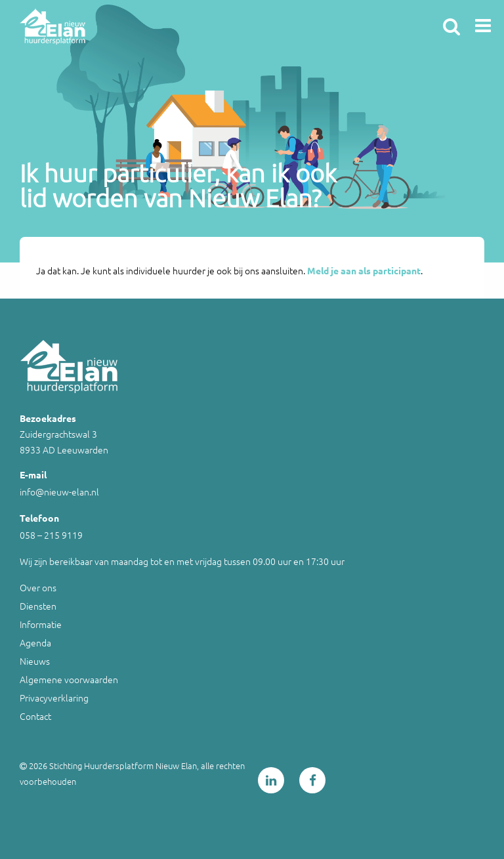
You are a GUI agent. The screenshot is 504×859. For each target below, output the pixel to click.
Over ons (38, 587)
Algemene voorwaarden (69, 679)
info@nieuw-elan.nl (59, 492)
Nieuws (35, 661)
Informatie (41, 624)
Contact (35, 716)
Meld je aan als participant (364, 270)
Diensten (38, 606)
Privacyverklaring (54, 698)
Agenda (35, 642)
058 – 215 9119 (51, 535)
